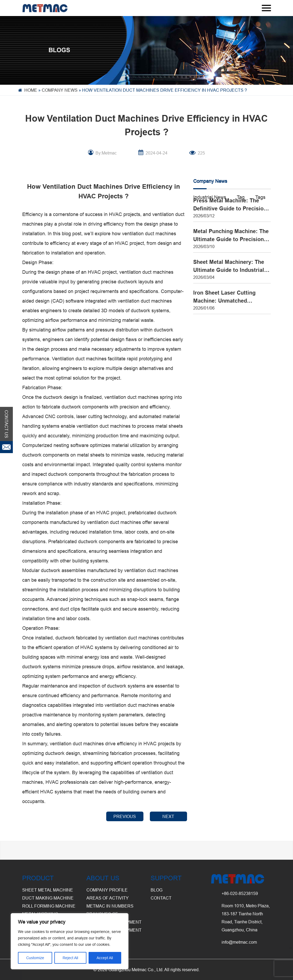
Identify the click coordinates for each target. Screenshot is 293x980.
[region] (70, 941)
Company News (60, 90)
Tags (260, 197)
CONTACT (161, 898)
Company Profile (107, 890)
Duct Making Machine (48, 898)
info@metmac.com (239, 942)
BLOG (157, 890)
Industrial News (210, 197)
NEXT (168, 816)
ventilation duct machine (147, 234)
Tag (241, 197)
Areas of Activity (108, 898)
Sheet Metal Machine (48, 890)
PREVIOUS (125, 816)
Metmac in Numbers (110, 906)
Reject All (70, 958)
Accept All (105, 958)
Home (31, 90)
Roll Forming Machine (49, 906)
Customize (35, 958)
